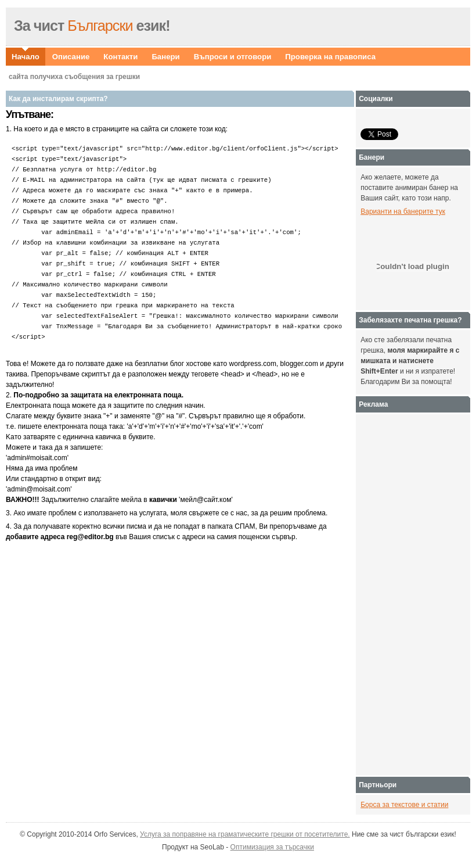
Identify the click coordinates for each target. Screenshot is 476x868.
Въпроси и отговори (233, 57)
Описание (71, 57)
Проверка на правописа (330, 57)
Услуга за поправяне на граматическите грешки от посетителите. (245, 834)
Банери (165, 57)
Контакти (120, 57)
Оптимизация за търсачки (272, 847)
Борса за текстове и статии (404, 805)
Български (90, 26)
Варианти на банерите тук (403, 211)
